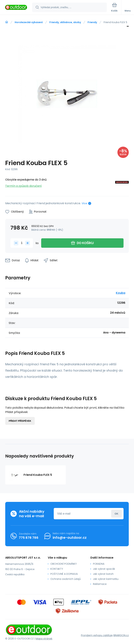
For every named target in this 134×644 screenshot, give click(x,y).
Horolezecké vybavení (29, 22)
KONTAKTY (57, 569)
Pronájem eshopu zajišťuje (97, 635)
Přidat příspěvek (20, 421)
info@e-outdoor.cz (70, 538)
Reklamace (100, 584)
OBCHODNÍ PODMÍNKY (64, 564)
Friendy (92, 22)
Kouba (121, 293)
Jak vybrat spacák (104, 569)
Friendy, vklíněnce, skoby (65, 22)
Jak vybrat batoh (103, 574)
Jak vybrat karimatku (106, 579)
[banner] (16, 8)
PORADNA (99, 564)
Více (84, 203)
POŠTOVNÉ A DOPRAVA (64, 574)
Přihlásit (116, 514)
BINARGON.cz (121, 635)
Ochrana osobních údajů (66, 579)
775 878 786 (29, 538)
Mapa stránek (44, 639)
